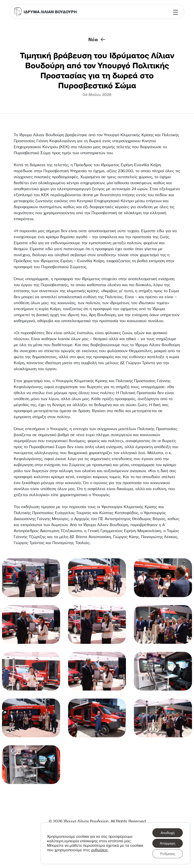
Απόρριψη (168, 843)
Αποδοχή (168, 833)
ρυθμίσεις (99, 850)
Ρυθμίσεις (168, 854)
